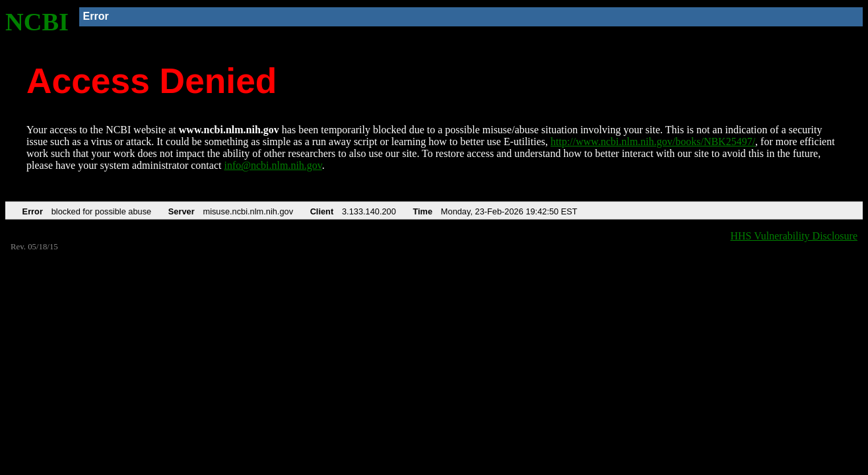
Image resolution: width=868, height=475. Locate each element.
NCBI (37, 22)
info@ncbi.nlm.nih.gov (273, 165)
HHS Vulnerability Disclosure (794, 236)
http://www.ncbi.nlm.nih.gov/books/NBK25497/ (653, 142)
